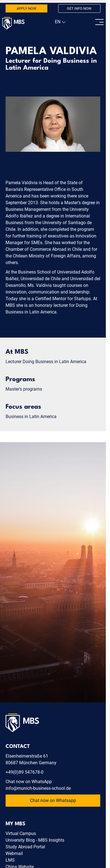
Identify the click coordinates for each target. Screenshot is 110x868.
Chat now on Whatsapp (53, 800)
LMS (10, 860)
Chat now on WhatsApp (29, 782)
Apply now (27, 8)
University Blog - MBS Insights (35, 840)
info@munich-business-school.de (38, 788)
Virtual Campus (21, 833)
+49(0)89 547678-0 (25, 772)
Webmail (14, 853)
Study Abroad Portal (25, 847)
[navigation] (60, 22)
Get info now (79, 8)
